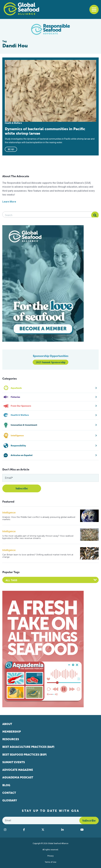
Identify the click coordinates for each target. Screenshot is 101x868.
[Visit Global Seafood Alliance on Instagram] (12, 830)
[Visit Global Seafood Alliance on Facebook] (31, 830)
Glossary (10, 800)
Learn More (9, 202)
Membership (12, 732)
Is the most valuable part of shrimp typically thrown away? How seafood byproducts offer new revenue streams (38, 537)
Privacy (50, 856)
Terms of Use (50, 862)
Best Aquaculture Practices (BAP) (28, 747)
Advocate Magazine (18, 770)
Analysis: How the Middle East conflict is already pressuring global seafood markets (39, 518)
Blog (6, 785)
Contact (9, 793)
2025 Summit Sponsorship (51, 362)
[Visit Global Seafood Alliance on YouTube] (89, 830)
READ (11, 149)
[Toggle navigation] (94, 9)
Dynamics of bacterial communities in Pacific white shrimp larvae (45, 131)
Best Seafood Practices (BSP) (24, 755)
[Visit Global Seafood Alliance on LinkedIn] (69, 830)
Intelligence (9, 513)
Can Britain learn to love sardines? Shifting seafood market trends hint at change (38, 556)
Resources (11, 739)
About (7, 724)
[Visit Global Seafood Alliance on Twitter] (50, 830)
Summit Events (14, 762)
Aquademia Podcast (18, 777)
